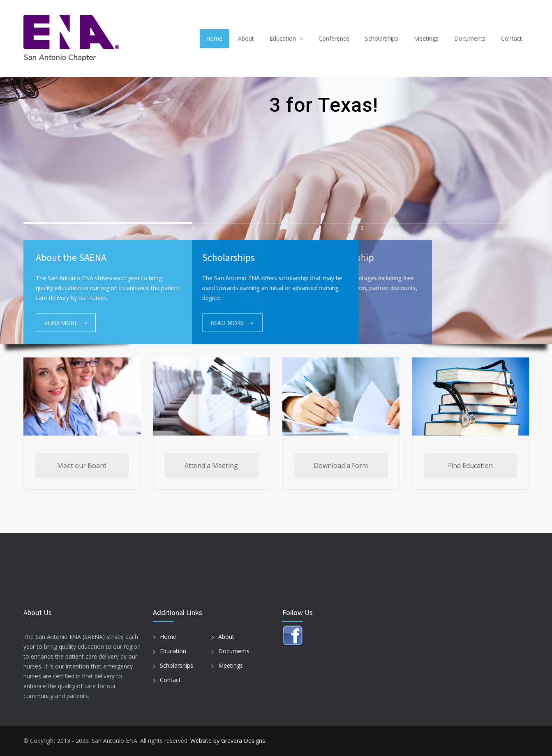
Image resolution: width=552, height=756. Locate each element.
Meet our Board (82, 466)
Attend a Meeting (211, 466)
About (246, 38)
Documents (470, 38)
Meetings (426, 38)
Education (283, 38)
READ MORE (61, 323)
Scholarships (382, 38)
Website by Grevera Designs (228, 741)
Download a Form (341, 466)
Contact (512, 38)
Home (214, 38)
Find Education (470, 466)
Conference (334, 38)
